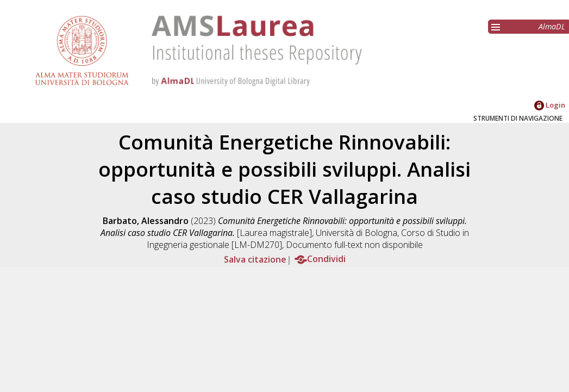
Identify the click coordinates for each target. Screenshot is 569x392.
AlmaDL (552, 26)
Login (550, 105)
